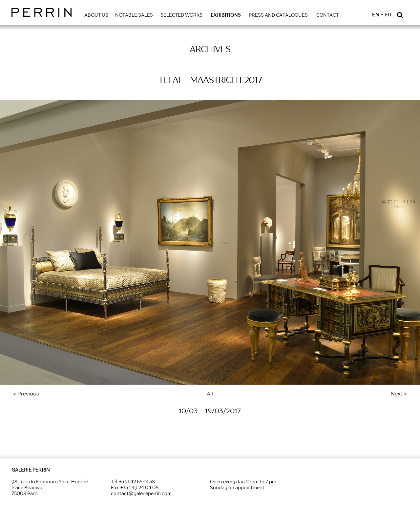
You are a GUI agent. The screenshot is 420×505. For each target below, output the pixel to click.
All (210, 394)
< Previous (26, 394)
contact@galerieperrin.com (141, 494)
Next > (399, 394)
